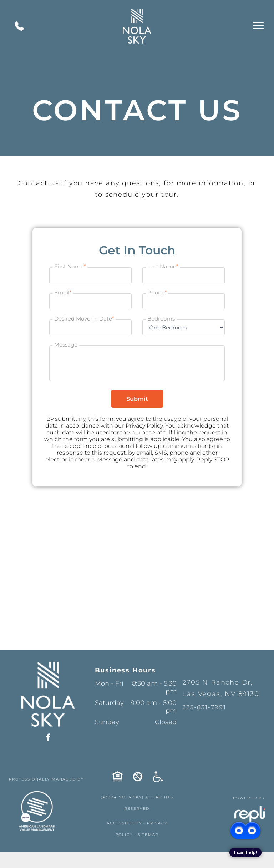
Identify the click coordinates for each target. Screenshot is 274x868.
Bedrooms (161, 318)
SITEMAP (148, 835)
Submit (137, 399)
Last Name (163, 266)
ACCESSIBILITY (124, 823)
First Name (70, 266)
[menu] (258, 26)
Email (63, 292)
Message (66, 344)
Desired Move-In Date (84, 318)
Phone (157, 292)
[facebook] (48, 738)
